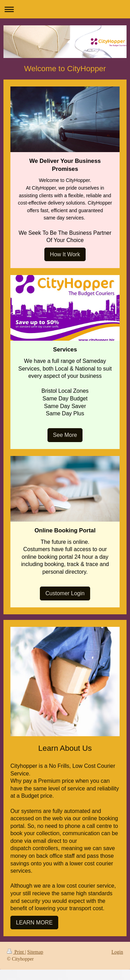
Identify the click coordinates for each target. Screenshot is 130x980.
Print (16, 952)
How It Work (65, 254)
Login (117, 952)
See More (65, 435)
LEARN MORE (34, 923)
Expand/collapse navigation (65, 9)
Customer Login (65, 593)
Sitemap (35, 952)
